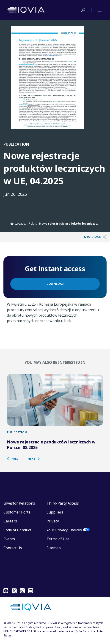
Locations (22, 224)
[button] (15, 462)
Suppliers (55, 515)
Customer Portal (18, 515)
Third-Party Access (63, 506)
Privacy (53, 524)
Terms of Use (58, 542)
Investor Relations (19, 506)
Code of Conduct (17, 533)
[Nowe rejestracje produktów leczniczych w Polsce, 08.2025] (55, 401)
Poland (33, 224)
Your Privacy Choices (64, 533)
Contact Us (13, 551)
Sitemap (54, 551)
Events (9, 542)
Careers (10, 524)
